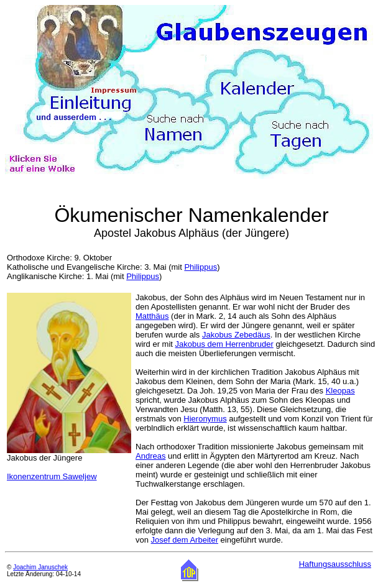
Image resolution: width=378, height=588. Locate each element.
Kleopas (340, 391)
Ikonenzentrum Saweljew (52, 476)
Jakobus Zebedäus (236, 335)
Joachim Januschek (40, 567)
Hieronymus (205, 419)
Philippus (201, 267)
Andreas (150, 456)
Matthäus (152, 316)
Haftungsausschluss (335, 564)
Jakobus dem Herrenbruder (224, 344)
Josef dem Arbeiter (185, 540)
